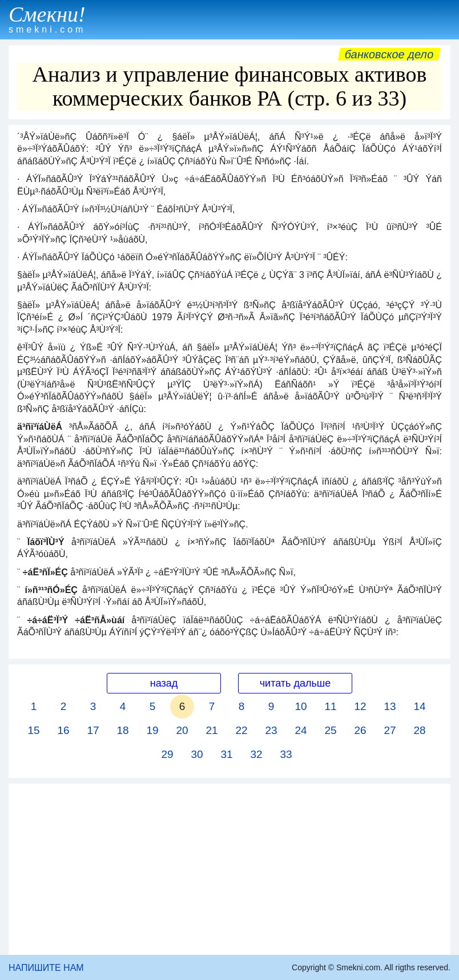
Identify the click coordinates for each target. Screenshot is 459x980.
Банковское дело (389, 54)
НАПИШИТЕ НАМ (46, 968)
